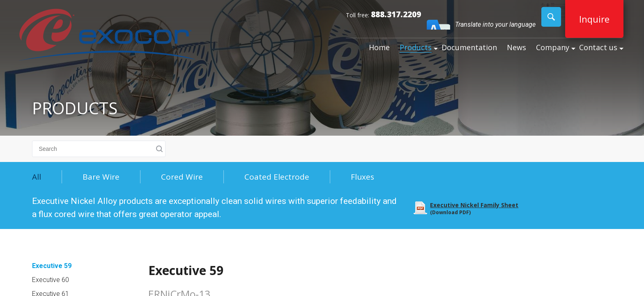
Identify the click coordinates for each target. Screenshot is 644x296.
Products (416, 47)
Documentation (469, 47)
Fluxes (362, 177)
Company (553, 47)
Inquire (594, 19)
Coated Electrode (277, 177)
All (37, 177)
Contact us (598, 47)
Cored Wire (182, 177)
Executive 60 (51, 280)
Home (379, 47)
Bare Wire (101, 177)
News (516, 47)
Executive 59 (52, 266)
